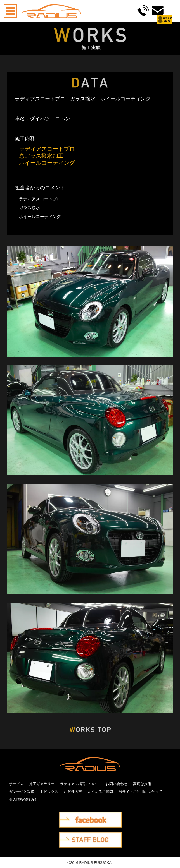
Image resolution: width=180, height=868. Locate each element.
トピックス (49, 792)
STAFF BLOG (71, 836)
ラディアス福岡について (80, 784)
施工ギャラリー (42, 784)
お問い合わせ (117, 784)
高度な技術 (142, 784)
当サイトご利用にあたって (140, 792)
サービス (16, 784)
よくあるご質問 (100, 792)
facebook (67, 816)
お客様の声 (73, 792)
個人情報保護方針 (23, 799)
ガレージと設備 (22, 792)
